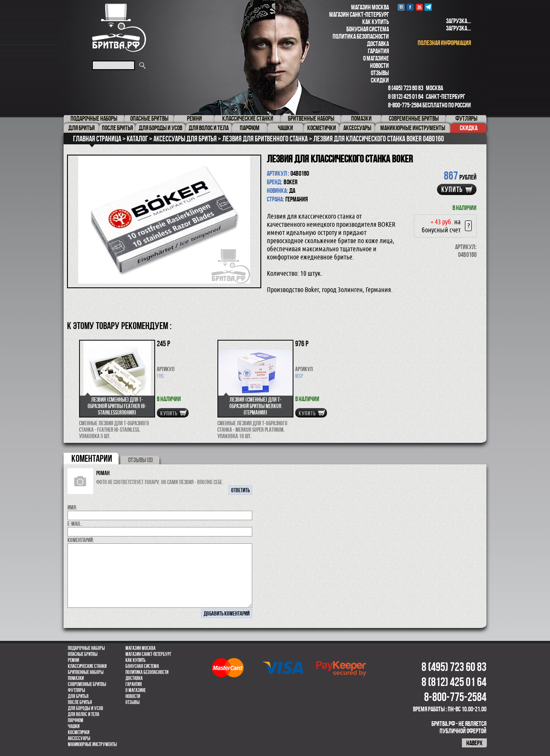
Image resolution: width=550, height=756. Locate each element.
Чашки (74, 726)
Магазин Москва (370, 7)
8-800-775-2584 (405, 105)
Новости (379, 66)
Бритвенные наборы (86, 672)
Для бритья (78, 696)
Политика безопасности (361, 36)
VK (401, 7)
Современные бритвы (87, 684)
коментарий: (81, 540)
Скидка (469, 128)
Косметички (79, 732)
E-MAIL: (75, 524)
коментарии (92, 458)
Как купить (376, 22)
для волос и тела (84, 714)
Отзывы (380, 73)
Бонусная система (368, 29)
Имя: (72, 507)
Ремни (73, 660)
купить (452, 189)
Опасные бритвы (83, 654)
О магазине (376, 58)
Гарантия (378, 51)
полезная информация (444, 43)
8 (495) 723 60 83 (406, 88)
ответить (240, 490)
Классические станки (87, 666)
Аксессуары (79, 738)
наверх (474, 743)
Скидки (380, 80)
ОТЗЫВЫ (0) (141, 460)
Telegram (428, 7)
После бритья (80, 702)
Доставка (378, 44)
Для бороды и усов (86, 708)
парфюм (76, 720)
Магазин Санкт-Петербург (359, 14)
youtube (419, 7)
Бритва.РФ (119, 28)
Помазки (76, 678)
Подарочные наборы (86, 648)
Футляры (76, 690)
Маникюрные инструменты (92, 744)
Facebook (410, 7)
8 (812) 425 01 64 (406, 96)
